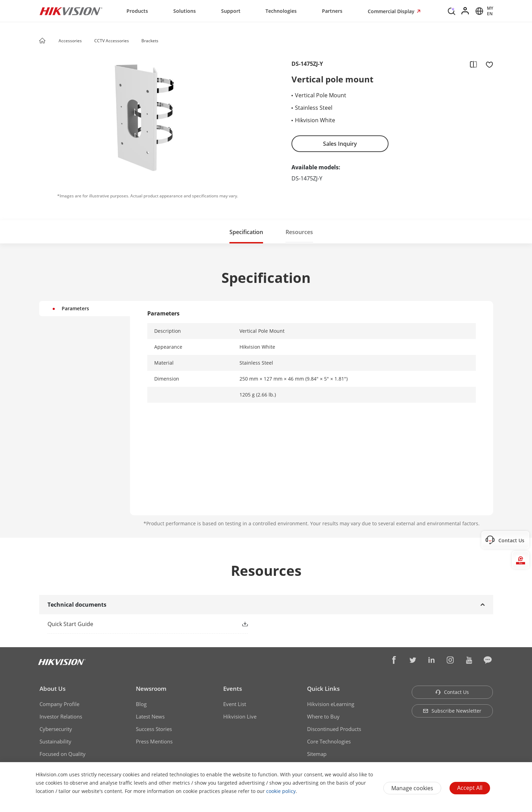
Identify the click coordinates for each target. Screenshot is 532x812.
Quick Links (323, 689)
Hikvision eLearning (331, 704)
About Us (53, 689)
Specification (246, 232)
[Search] (452, 10)
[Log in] (465, 11)
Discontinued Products (334, 729)
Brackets (150, 41)
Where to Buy (323, 716)
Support (231, 11)
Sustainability (55, 741)
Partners (332, 11)
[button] (88, 41)
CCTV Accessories (112, 41)
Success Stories (154, 729)
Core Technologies (329, 741)
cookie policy (281, 791)
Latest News (150, 716)
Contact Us (452, 692)
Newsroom (151, 689)
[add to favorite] (487, 64)
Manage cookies (412, 788)
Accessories (70, 41)
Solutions (185, 11)
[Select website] (483, 11)
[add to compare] (473, 64)
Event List (235, 704)
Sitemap (317, 754)
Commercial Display (392, 11)
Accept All (470, 788)
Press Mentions (154, 741)
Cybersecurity (56, 729)
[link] (137, 624)
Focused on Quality (63, 754)
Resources (299, 232)
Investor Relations (61, 716)
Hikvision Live (240, 716)
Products (137, 11)
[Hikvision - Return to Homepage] (71, 11)
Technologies (281, 11)
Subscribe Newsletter (452, 711)
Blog (141, 704)
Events (233, 689)
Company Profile (59, 704)
